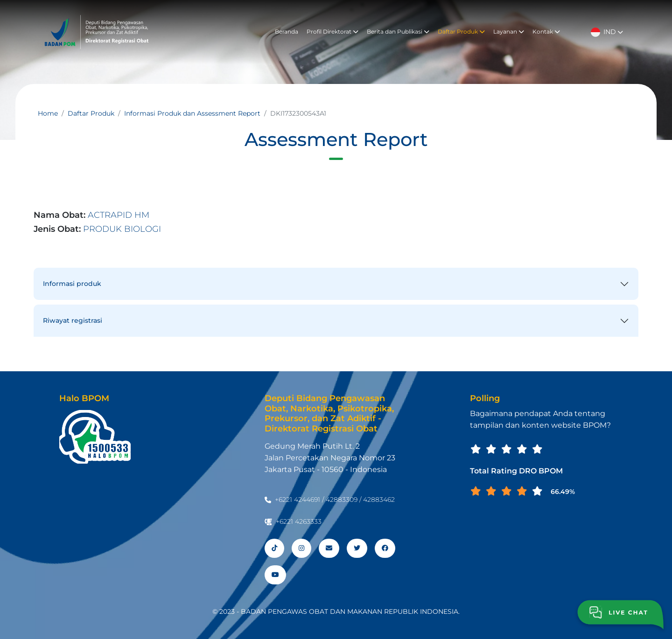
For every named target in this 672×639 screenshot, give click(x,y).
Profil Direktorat (332, 31)
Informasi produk (72, 284)
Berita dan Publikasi (398, 31)
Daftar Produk (461, 31)
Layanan (509, 31)
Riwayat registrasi (73, 320)
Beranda (287, 31)
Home (48, 113)
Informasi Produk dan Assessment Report (192, 113)
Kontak (546, 31)
